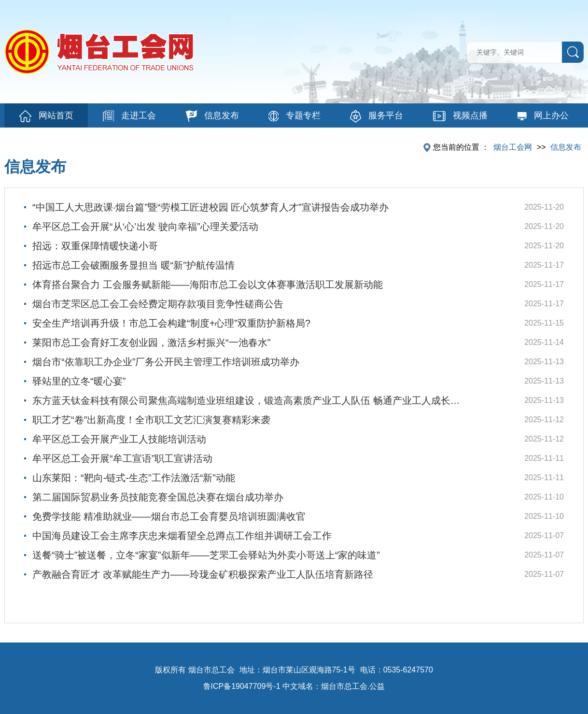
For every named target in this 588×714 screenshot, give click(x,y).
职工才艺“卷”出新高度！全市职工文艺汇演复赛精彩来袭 (151, 420)
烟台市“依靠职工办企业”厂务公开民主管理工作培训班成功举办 (166, 362)
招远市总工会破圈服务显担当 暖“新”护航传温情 (133, 265)
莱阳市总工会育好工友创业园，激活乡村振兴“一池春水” (151, 343)
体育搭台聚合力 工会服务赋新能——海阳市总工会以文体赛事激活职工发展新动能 (208, 285)
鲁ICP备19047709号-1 (242, 686)
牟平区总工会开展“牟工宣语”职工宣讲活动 (122, 458)
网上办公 (543, 116)
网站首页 (46, 116)
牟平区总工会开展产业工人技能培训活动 (119, 439)
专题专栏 (294, 116)
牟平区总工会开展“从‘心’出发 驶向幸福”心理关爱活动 (145, 227)
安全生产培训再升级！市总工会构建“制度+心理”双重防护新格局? (171, 323)
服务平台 (377, 116)
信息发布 (212, 116)
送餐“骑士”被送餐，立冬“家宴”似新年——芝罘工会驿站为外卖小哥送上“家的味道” (206, 555)
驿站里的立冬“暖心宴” (79, 381)
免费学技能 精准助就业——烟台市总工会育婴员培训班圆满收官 (169, 516)
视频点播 (460, 116)
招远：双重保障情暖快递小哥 (95, 246)
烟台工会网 (513, 147)
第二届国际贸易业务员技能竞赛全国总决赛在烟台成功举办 (158, 497)
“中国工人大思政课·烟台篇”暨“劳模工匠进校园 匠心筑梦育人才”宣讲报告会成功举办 (210, 207)
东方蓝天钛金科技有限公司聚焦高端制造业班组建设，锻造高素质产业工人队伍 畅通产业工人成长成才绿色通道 (250, 400)
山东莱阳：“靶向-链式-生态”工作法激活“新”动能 (134, 478)
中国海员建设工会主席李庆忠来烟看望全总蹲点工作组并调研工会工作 (182, 536)
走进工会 (129, 116)
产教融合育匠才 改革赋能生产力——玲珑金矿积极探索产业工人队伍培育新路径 (203, 574)
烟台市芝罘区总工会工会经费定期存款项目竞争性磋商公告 (158, 304)
